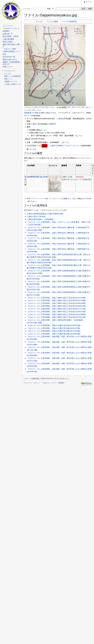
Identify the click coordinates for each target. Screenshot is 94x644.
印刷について (8, 67)
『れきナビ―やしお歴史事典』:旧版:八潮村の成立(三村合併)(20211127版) (56, 309)
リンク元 (8, 74)
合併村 (89, 119)
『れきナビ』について (11, 28)
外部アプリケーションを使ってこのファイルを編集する (49, 198)
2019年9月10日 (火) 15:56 (37, 177)
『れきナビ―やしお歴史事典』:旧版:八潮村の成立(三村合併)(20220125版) (56, 312)
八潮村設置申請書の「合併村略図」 (41, 219)
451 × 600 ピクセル (35, 110)
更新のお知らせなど (10, 60)
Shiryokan (80, 177)
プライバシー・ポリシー (32, 383)
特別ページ (8, 79)
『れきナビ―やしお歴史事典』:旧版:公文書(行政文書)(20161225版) (53, 328)
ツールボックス (10, 71)
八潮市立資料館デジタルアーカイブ (64, 146)
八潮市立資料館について (12, 52)
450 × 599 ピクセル (48, 107)
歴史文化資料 (8, 42)
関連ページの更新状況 (12, 76)
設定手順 (85, 199)
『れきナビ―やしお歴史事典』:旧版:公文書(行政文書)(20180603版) (53, 334)
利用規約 (6, 31)
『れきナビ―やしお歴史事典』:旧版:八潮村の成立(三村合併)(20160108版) (56, 303)
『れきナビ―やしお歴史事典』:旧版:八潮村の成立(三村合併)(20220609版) (56, 314)
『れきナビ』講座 (9, 49)
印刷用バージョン (11, 81)
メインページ (8, 26)
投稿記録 (87, 179)
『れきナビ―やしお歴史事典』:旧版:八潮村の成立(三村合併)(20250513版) (56, 317)
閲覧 (49, 9)
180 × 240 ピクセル (74, 107)
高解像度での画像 (31, 113)
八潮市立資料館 (37, 124)
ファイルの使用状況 (69, 22)
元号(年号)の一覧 (9, 57)
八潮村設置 (61, 119)
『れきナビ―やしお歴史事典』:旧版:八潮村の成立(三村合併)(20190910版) (56, 306)
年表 (4, 54)
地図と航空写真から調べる (12, 45)
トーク (79, 179)
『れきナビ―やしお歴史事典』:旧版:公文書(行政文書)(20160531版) (53, 325)
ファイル (39, 22)
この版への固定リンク (12, 84)
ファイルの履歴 (52, 22)
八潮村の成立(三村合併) (36, 216)
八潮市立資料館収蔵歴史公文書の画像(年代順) (45, 214)
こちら (44, 130)
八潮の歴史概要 (8, 39)
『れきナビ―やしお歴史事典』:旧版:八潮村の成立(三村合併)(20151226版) (56, 300)
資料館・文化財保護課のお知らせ (12, 63)
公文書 (49, 124)
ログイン (89, 2)
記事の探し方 (8, 34)
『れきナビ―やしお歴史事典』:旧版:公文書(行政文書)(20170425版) (53, 331)
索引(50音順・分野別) (11, 36)
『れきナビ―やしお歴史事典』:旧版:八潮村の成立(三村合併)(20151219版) (56, 298)
